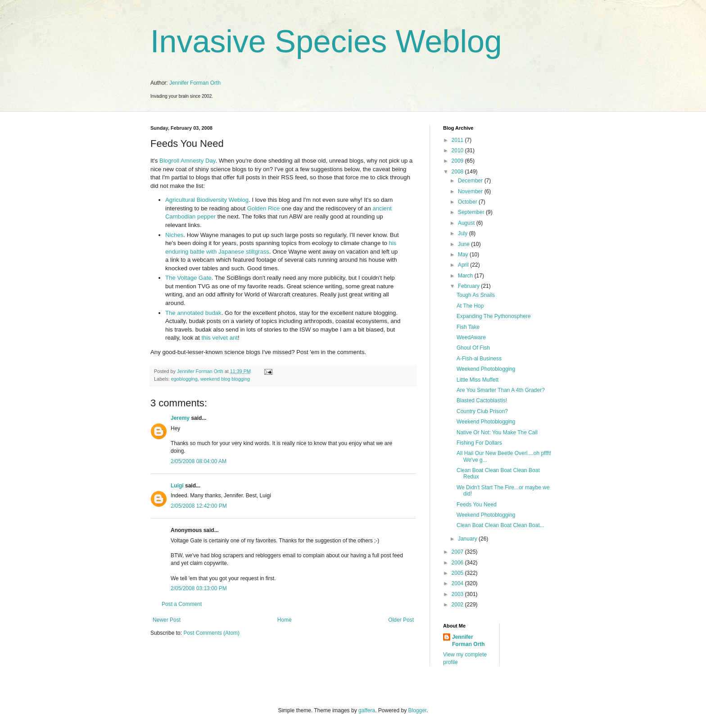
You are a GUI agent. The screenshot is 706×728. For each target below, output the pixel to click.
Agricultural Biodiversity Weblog (207, 200)
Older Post (401, 620)
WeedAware (471, 337)
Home (285, 620)
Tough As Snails (476, 295)
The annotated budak (193, 313)
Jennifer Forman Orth (195, 83)
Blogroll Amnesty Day (187, 161)
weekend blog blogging (225, 379)
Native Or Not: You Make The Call (497, 432)
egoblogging (184, 379)
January (468, 539)
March (466, 276)
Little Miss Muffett (477, 380)
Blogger (418, 710)
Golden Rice (264, 208)
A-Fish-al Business (479, 359)
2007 (458, 552)
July (464, 233)
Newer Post (167, 620)
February (469, 286)
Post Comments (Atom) (211, 633)
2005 (458, 573)
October (468, 202)
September (472, 212)
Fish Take (468, 327)
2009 (458, 161)
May (464, 255)
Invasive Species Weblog (326, 41)
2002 (458, 605)
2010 (458, 150)
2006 (458, 563)
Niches (174, 235)
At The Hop (470, 306)
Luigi (177, 486)
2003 (458, 594)
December (471, 181)
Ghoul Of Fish (473, 348)
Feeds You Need (477, 505)
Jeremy (180, 418)
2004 (458, 583)
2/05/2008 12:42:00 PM (199, 506)
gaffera (367, 710)
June (464, 244)
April (464, 265)
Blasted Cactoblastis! (482, 400)
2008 (458, 172)
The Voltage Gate (188, 278)
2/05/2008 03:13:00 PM (199, 588)
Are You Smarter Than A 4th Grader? (501, 390)
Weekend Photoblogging (486, 369)
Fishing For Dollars (479, 443)
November (471, 191)
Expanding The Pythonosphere (494, 316)
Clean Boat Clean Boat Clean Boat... (500, 525)
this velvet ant (219, 338)
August (467, 223)
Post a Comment (182, 604)
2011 (458, 140)
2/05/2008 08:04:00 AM (199, 461)
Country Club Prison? (482, 411)
